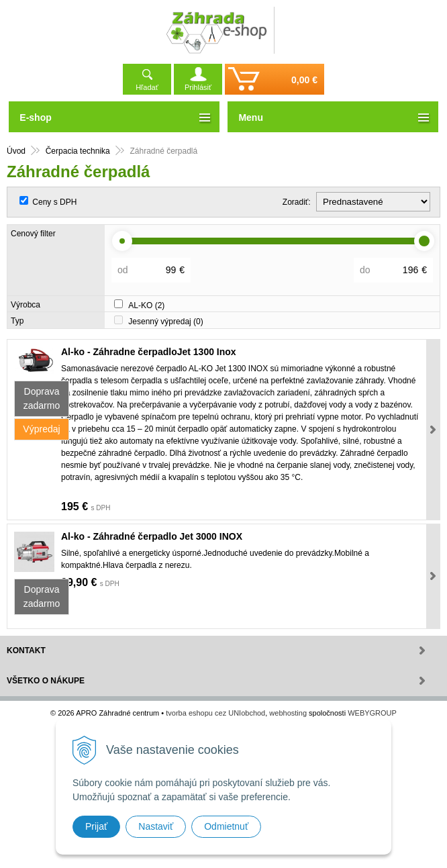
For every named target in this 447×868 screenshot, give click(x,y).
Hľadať (147, 87)
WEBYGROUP (372, 713)
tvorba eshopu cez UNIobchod (215, 713)
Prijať (96, 826)
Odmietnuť (226, 826)
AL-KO (146, 305)
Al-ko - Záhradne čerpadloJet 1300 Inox (149, 352)
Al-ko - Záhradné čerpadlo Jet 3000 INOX (152, 536)
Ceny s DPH (54, 202)
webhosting (288, 713)
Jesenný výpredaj (165, 322)
